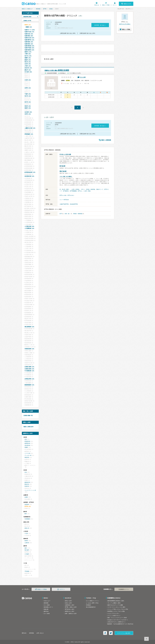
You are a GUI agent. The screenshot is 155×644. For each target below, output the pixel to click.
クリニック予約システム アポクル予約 (118, 609)
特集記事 (46, 609)
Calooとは (97, 5)
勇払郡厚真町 (29, 327)
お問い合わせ (40, 633)
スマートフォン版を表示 (124, 633)
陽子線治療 (62, 166)
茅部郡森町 (29, 134)
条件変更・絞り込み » (100, 25)
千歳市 (28, 94)
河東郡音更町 (29, 349)
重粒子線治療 (63, 171)
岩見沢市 (28, 68)
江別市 (28, 80)
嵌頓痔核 (93, 189)
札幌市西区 (29, 44)
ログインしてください (125, 24)
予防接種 (27, 571)
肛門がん (80, 191)
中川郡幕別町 (29, 371)
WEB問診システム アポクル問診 (116, 611)
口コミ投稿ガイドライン (93, 601)
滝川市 (28, 96)
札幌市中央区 (29, 32)
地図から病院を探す (29, 427)
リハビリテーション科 (30, 490)
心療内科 (27, 543)
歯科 (26, 548)
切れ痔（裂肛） (66, 189)
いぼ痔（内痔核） (76, 189)
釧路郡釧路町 (29, 385)
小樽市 (28, 54)
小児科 (26, 533)
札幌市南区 (29, 42)
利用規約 (88, 605)
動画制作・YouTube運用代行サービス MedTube (120, 624)
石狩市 (28, 114)
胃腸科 (26, 447)
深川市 (28, 102)
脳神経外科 (27, 482)
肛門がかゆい (71, 195)
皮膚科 (26, 497)
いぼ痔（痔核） (87, 191)
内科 (26, 439)
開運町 (29, 27)
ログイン (115, 5)
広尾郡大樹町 (29, 367)
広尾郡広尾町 (29, 369)
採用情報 (31, 633)
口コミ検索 (47, 605)
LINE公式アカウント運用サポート (117, 622)
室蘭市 (28, 58)
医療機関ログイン (124, 589)
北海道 (51, 9)
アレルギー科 (28, 455)
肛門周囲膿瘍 (73, 191)
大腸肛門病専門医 (64, 204)
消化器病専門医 (74, 204)
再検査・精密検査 (78, 214)
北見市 (28, 64)
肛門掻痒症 (66, 191)
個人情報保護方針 (91, 607)
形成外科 (27, 486)
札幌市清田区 (29, 50)
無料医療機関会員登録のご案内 (116, 601)
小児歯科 (27, 554)
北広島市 (28, 112)
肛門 (61, 214)
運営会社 (24, 633)
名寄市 (28, 88)
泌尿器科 (27, 504)
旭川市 (28, 56)
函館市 (28, 52)
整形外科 (27, 484)
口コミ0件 (83, 77)
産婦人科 (27, 528)
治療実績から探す (70, 605)
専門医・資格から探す (71, 607)
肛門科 (45, 9)
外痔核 (88, 189)
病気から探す (68, 601)
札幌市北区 (29, 34)
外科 (26, 472)
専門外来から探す (70, 609)
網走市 (28, 70)
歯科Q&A (46, 611)
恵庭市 (28, 108)
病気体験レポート (48, 607)
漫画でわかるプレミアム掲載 (115, 605)
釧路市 (28, 60)
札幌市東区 (29, 36)
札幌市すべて (30, 30)
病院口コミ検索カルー (27, 9)
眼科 (26, 514)
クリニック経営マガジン (114, 616)
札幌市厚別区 (29, 46)
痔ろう (83, 189)
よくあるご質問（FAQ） (93, 603)
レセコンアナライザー (113, 613)
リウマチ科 (27, 453)
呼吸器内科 (27, 441)
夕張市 (28, 66)
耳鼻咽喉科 (27, 519)
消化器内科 (27, 445)
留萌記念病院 (57, 70)
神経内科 (27, 457)
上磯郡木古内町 (30, 128)
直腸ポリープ (100, 189)
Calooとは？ (47, 601)
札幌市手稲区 (29, 48)
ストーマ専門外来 (64, 200)
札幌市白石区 (29, 38)
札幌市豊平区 (29, 40)
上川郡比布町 (29, 226)
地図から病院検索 (106, 140)
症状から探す (68, 603)
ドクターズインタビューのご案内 (116, 607)
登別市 (28, 106)
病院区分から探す (70, 611)
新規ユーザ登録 (106, 5)
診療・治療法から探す (71, 613)
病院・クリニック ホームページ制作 (117, 618)
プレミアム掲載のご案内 (114, 603)
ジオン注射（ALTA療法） (66, 176)
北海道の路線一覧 (28, 415)
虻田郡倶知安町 (30, 172)
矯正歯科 (27, 550)
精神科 (26, 541)
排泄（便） (67, 214)
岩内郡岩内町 (29, 176)
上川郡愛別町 (29, 228)
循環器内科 (27, 443)
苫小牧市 (28, 72)
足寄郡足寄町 (29, 379)
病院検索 (38, 9)
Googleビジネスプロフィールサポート (118, 620)
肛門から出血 (63, 195)
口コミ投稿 (47, 613)
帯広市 (28, 62)
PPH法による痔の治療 (65, 154)
